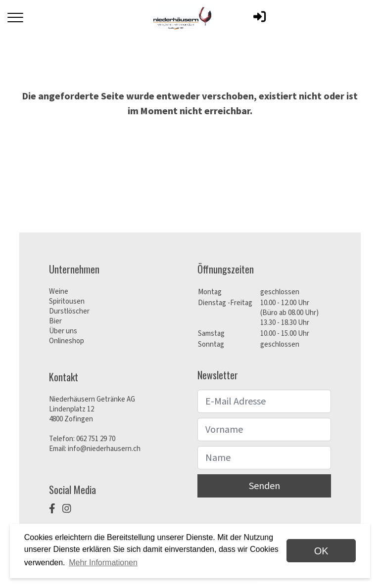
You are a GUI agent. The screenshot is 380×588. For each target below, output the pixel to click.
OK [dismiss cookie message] (321, 551)
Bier (55, 321)
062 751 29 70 (96, 439)
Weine (59, 292)
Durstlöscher (69, 311)
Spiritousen (67, 301)
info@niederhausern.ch (104, 449)
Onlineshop (67, 341)
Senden (264, 486)
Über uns (63, 331)
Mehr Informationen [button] (103, 563)
